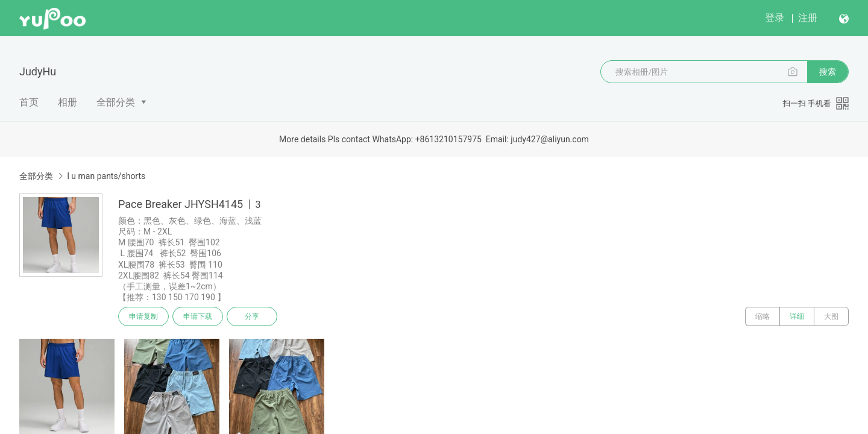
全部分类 (116, 102)
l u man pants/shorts (106, 176)
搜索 (828, 72)
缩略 (763, 316)
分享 (252, 316)
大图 (831, 316)
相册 (68, 102)
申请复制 (143, 316)
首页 (29, 102)
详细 (797, 316)
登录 (775, 18)
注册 (808, 18)
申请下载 (198, 316)
